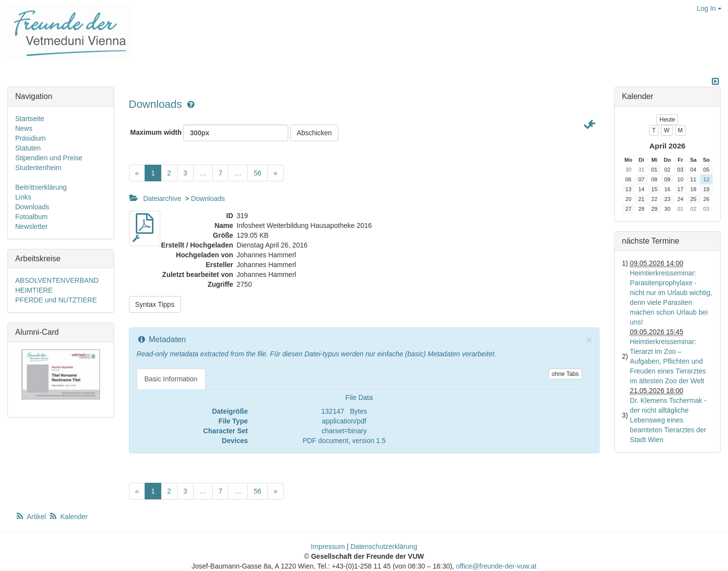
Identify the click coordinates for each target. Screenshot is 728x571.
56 (257, 173)
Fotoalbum (31, 217)
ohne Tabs (565, 374)
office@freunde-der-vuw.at (496, 566)
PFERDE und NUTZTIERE (56, 300)
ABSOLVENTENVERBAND (57, 280)
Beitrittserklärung (41, 187)
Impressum (328, 546)
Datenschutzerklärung (384, 546)
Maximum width (210, 133)
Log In (709, 8)
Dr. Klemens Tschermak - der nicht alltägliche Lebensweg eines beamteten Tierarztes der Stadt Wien (668, 420)
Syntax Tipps (155, 304)
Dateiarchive (162, 199)
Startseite (30, 119)
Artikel (31, 517)
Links (23, 197)
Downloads (157, 104)
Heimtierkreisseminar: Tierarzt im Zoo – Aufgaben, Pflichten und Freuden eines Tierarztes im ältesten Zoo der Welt (668, 361)
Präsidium (30, 138)
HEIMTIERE (34, 290)
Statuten (28, 148)
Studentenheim (38, 168)
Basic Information (171, 379)
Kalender (68, 517)
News (24, 128)
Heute (667, 120)
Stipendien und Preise (49, 158)
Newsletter (31, 226)
